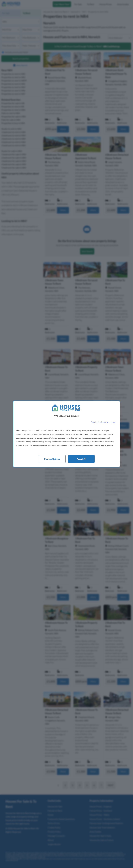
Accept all (81, 459)
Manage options (52, 459)
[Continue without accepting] (103, 422)
